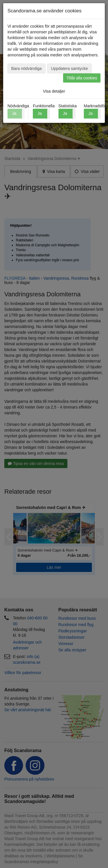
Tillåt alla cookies (82, 78)
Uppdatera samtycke (69, 68)
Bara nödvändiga (26, 68)
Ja (40, 113)
